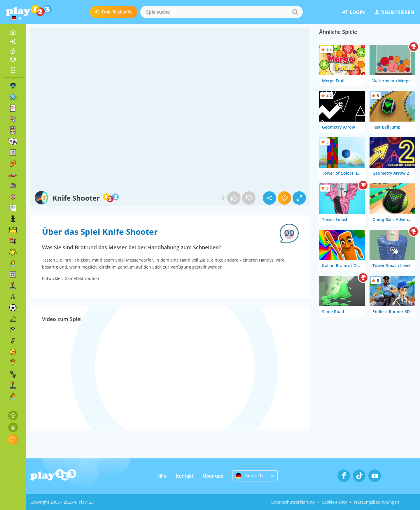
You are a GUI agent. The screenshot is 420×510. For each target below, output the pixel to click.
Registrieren (394, 12)
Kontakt (185, 476)
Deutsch (249, 476)
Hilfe (161, 476)
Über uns (213, 476)
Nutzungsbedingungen (377, 502)
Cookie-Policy (334, 502)
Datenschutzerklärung (293, 502)
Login (353, 12)
